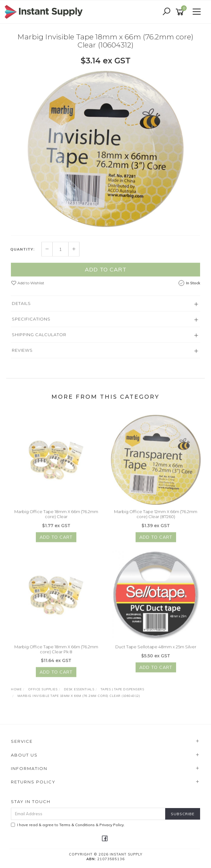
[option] (105, 149)
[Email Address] (88, 814)
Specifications (31, 322)
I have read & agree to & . (68, 825)
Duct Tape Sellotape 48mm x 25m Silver (156, 649)
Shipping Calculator (39, 337)
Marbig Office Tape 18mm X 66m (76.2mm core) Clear (56, 517)
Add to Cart (106, 272)
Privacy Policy (112, 825)
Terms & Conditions (77, 825)
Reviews (22, 353)
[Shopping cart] (181, 12)
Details (21, 306)
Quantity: (22, 252)
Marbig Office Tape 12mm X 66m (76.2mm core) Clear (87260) (156, 517)
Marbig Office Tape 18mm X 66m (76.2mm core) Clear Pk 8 (56, 652)
